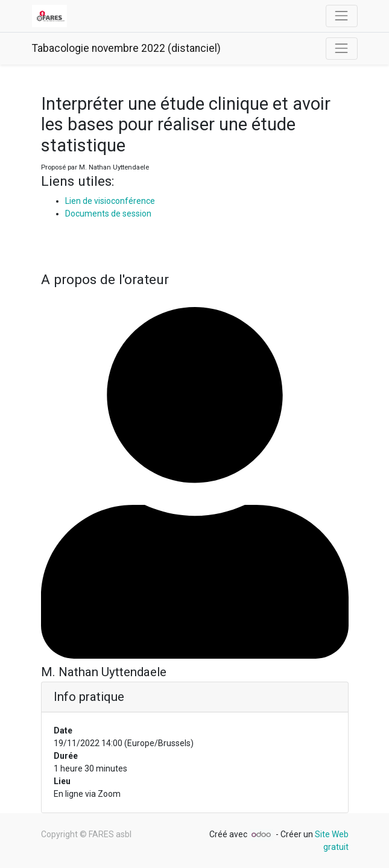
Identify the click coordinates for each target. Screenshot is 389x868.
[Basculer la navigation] (341, 48)
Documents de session (108, 214)
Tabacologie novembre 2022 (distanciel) (126, 48)
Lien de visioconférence (110, 201)
